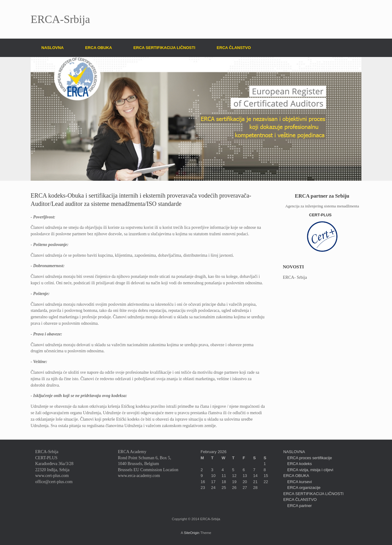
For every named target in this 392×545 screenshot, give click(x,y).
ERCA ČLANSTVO (234, 48)
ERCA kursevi (300, 482)
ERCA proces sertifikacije (310, 458)
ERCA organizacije (304, 488)
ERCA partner (300, 506)
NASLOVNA (53, 48)
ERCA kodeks (300, 464)
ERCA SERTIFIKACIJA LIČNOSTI (164, 48)
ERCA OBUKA (99, 48)
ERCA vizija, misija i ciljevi (310, 470)
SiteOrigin (192, 533)
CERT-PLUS (322, 215)
